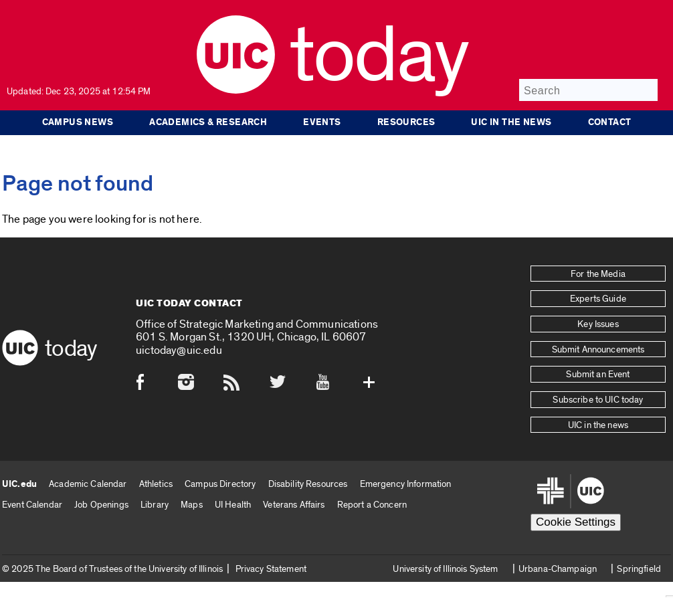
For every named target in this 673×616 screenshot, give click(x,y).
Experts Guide (598, 299)
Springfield (639, 569)
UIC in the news (511, 122)
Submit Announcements (598, 350)
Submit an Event (598, 375)
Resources (406, 122)
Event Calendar (32, 505)
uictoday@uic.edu (179, 350)
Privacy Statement (271, 569)
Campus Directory (220, 484)
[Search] (588, 90)
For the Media (598, 274)
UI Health (233, 505)
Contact (610, 122)
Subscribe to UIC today (598, 400)
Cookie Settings (576, 522)
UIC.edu (19, 484)
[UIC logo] (236, 91)
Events (322, 122)
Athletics (156, 484)
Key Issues (598, 324)
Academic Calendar (88, 484)
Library (155, 505)
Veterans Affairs (294, 505)
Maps (192, 505)
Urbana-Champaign (558, 569)
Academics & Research (208, 122)
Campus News (78, 122)
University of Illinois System (445, 569)
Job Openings (101, 505)
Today (379, 56)
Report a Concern (372, 505)
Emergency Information (406, 484)
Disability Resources (308, 484)
